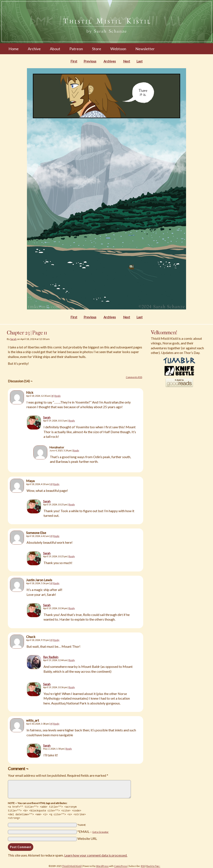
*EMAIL (93, 831)
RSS (143, 865)
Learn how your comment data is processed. (96, 854)
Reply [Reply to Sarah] (72, 421)
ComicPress (121, 865)
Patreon (76, 49)
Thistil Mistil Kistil (72, 865)
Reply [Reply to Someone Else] (56, 536)
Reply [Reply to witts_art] (56, 724)
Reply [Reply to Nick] (58, 396)
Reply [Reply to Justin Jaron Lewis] (56, 583)
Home (14, 49)
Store (97, 49)
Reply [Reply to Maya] (56, 484)
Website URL (87, 838)
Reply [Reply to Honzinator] (76, 450)
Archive (34, 49)
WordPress (102, 865)
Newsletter (145, 49)
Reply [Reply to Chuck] (56, 640)
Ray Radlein (51, 657)
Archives (110, 61)
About (55, 49)
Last (139, 61)
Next (127, 61)
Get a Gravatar (100, 831)
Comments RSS (134, 377)
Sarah (13, 339)
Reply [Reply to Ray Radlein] (72, 660)
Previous (90, 61)
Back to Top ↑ (153, 865)
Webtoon (118, 49)
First (74, 61)
